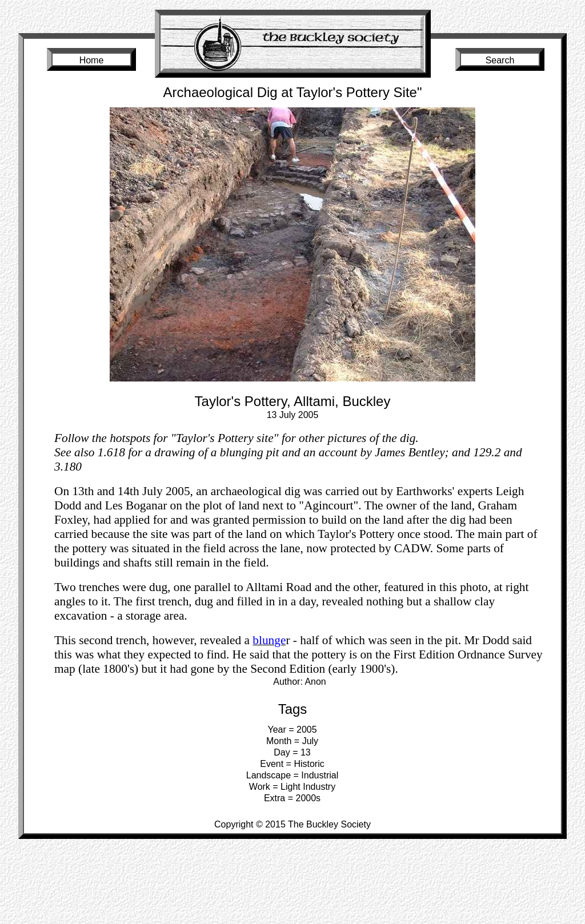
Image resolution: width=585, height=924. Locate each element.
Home (92, 60)
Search (500, 60)
